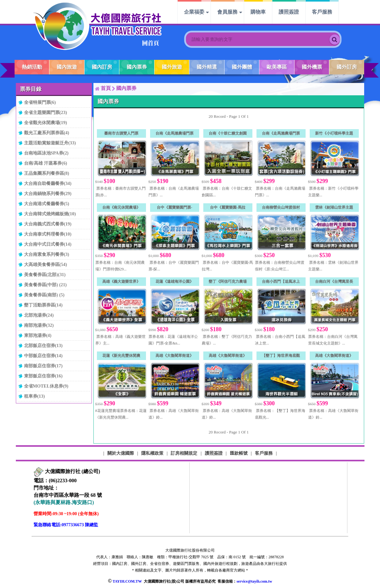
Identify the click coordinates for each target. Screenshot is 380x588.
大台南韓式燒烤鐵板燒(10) (50, 214)
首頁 (106, 88)
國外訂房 (347, 67)
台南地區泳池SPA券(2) (46, 153)
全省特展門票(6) (40, 102)
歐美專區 (277, 67)
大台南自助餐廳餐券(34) (48, 183)
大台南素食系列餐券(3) (47, 254)
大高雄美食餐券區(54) (46, 264)
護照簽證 (289, 12)
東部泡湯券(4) (38, 335)
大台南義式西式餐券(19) (48, 224)
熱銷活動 (32, 67)
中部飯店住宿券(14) (43, 356)
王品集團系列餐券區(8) (47, 173)
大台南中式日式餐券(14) (48, 244)
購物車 (258, 12)
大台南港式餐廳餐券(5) (47, 204)
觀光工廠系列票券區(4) (47, 133)
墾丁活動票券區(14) (43, 305)
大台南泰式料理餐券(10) (48, 234)
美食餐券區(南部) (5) (44, 295)
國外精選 (207, 67)
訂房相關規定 (184, 453)
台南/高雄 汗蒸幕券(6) (46, 163)
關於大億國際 (121, 453)
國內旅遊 (67, 67)
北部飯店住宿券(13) (43, 345)
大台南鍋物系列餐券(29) (48, 193)
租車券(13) (35, 396)
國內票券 (137, 67)
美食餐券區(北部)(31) (45, 275)
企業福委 (194, 12)
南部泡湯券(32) (39, 325)
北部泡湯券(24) (39, 315)
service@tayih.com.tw (254, 581)
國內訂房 (102, 67)
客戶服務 (322, 12)
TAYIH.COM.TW (127, 581)
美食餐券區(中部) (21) (45, 285)
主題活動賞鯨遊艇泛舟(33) (50, 143)
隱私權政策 (152, 453)
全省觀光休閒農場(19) (46, 123)
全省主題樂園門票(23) (46, 112)
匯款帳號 (239, 453)
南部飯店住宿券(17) (43, 366)
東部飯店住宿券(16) (43, 376)
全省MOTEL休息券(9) (46, 386)
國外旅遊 (172, 67)
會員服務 (227, 12)
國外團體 (242, 67)
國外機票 (312, 67)
